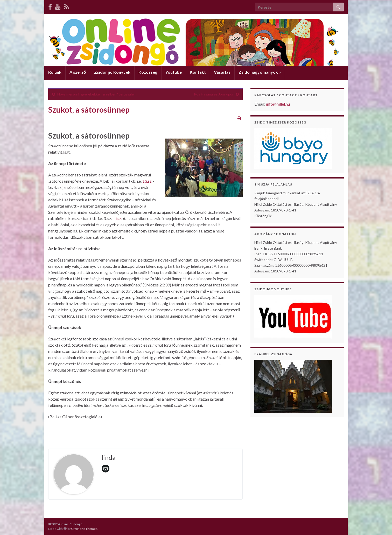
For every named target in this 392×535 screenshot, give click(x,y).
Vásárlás (222, 72)
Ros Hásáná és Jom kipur (214, 94)
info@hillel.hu (278, 104)
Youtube (174, 72)
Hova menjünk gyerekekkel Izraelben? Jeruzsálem (97, 94)
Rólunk (55, 72)
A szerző (78, 72)
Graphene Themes (84, 529)
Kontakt (198, 72)
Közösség (148, 72)
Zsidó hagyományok (260, 72)
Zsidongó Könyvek (112, 72)
